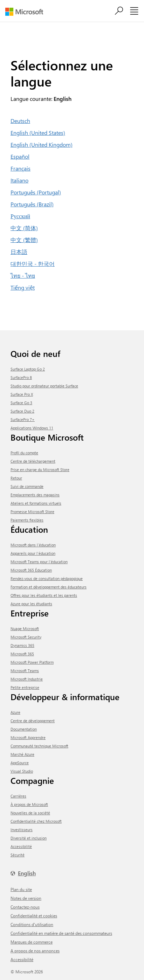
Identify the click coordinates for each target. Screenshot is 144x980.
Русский (20, 216)
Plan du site (21, 889)
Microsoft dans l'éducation (33, 545)
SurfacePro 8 (21, 377)
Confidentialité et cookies (34, 916)
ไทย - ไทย (23, 275)
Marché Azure (22, 754)
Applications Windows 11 (32, 428)
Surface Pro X (22, 394)
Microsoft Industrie (27, 679)
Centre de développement (33, 721)
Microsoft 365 (22, 654)
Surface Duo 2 (22, 411)
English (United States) (38, 133)
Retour (16, 478)
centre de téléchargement (33, 461)
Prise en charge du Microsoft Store (40, 470)
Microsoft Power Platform (32, 662)
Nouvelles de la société (30, 813)
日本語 (19, 252)
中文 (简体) (24, 228)
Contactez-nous (25, 907)
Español (20, 156)
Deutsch (20, 121)
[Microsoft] (27, 12)
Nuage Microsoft (25, 629)
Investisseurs (22, 830)
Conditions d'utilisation (32, 924)
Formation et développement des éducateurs (49, 587)
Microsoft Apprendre (28, 737)
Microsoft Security (26, 637)
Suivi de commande (27, 486)
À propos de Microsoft (29, 804)
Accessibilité (21, 846)
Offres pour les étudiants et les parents (44, 595)
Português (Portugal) (36, 192)
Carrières (18, 796)
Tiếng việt (23, 287)
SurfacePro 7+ (23, 419)
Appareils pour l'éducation (33, 553)
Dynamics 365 (22, 645)
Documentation (24, 729)
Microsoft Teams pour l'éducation (39, 562)
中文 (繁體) (24, 240)
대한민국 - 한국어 (33, 264)
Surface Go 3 (21, 403)
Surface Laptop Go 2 (28, 369)
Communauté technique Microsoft (39, 746)
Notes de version (26, 898)
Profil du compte (24, 453)
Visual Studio (22, 771)
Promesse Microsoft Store (32, 512)
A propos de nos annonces (35, 951)
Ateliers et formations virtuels (36, 503)
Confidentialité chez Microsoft (36, 821)
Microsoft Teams (25, 671)
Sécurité (18, 855)
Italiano (19, 180)
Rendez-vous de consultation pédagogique (47, 578)
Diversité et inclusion (29, 838)
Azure (15, 712)
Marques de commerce (32, 942)
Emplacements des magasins (35, 495)
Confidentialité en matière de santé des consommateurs (61, 933)
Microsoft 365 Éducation (31, 570)
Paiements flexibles (27, 520)
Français (20, 168)
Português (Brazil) (32, 204)
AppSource (20, 763)
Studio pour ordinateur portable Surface (44, 386)
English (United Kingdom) (42, 144)
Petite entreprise (25, 687)
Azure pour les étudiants (31, 604)
